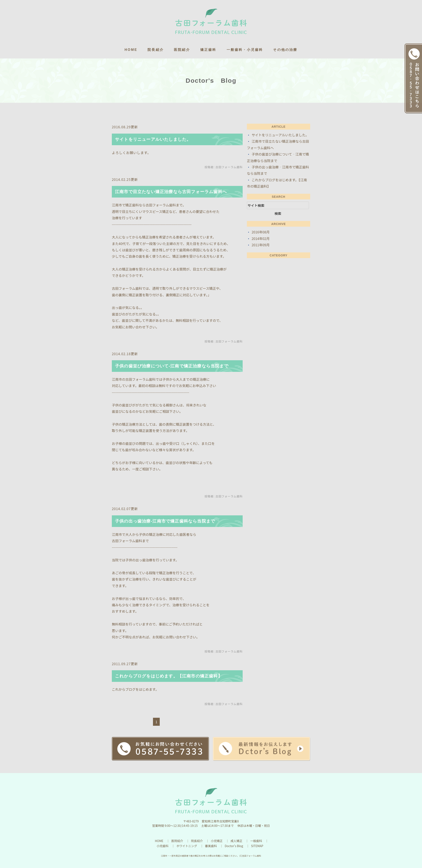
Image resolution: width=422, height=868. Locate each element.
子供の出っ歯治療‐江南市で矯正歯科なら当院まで (165, 521)
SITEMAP (257, 846)
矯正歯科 (208, 50)
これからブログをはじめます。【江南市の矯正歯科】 (169, 676)
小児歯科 (162, 846)
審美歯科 (211, 846)
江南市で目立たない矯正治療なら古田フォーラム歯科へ (171, 192)
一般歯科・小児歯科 (245, 50)
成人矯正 (236, 841)
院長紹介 (156, 50)
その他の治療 (285, 50)
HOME (131, 50)
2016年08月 (260, 232)
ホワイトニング (187, 846)
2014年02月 (260, 238)
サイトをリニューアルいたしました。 (153, 139)
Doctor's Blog (234, 846)
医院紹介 (182, 50)
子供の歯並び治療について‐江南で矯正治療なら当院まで (172, 366)
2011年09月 (260, 245)
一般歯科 (256, 841)
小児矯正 (217, 841)
